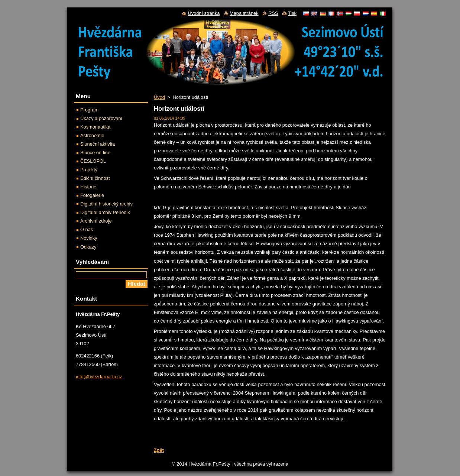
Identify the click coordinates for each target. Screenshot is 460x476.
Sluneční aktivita (98, 144)
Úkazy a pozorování (101, 118)
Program (89, 110)
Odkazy (88, 247)
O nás (87, 229)
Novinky (89, 238)
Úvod (159, 97)
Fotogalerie (92, 195)
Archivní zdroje (96, 221)
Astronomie (92, 135)
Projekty (89, 170)
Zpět (159, 450)
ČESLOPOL (93, 161)
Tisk (292, 13)
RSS (273, 13)
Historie (88, 187)
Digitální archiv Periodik (105, 212)
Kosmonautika (95, 127)
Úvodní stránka (204, 13)
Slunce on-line (95, 153)
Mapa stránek (244, 13)
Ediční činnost (95, 178)
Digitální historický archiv (106, 204)
